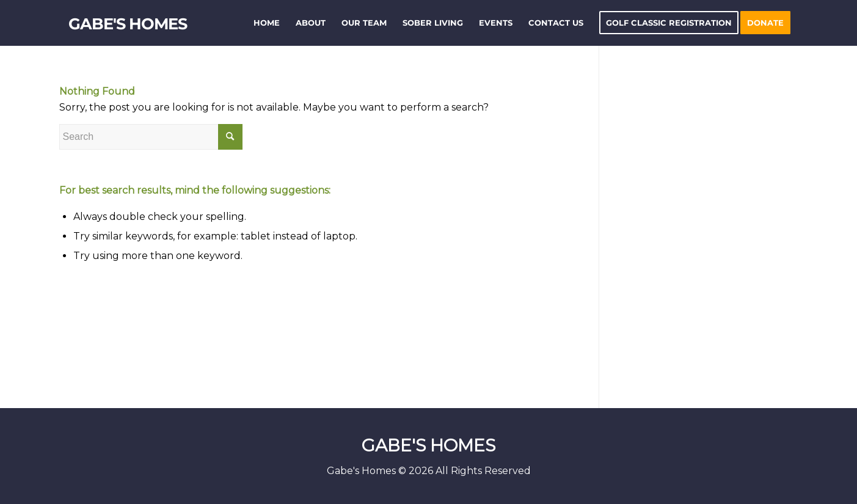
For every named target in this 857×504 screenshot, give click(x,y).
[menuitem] (267, 23)
